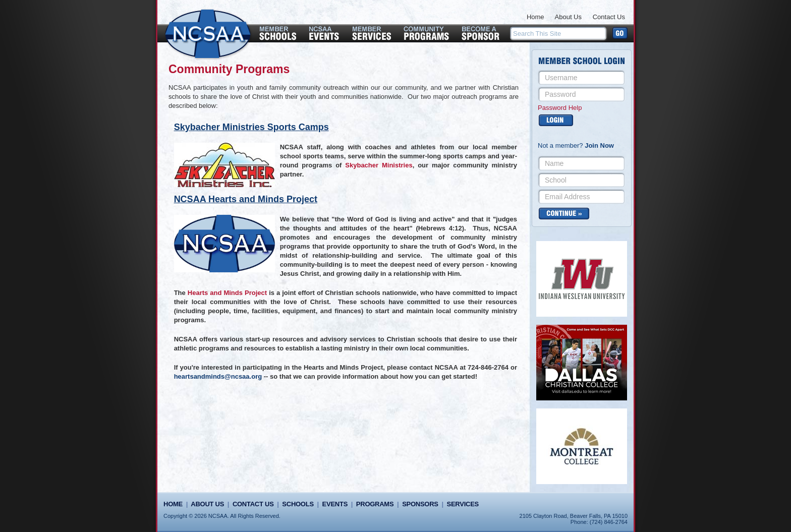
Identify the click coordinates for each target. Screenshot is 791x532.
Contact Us (609, 17)
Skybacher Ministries (379, 165)
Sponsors (420, 504)
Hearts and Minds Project (227, 293)
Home (535, 17)
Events (335, 504)
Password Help (560, 108)
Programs (375, 504)
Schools (298, 504)
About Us (568, 17)
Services (463, 504)
